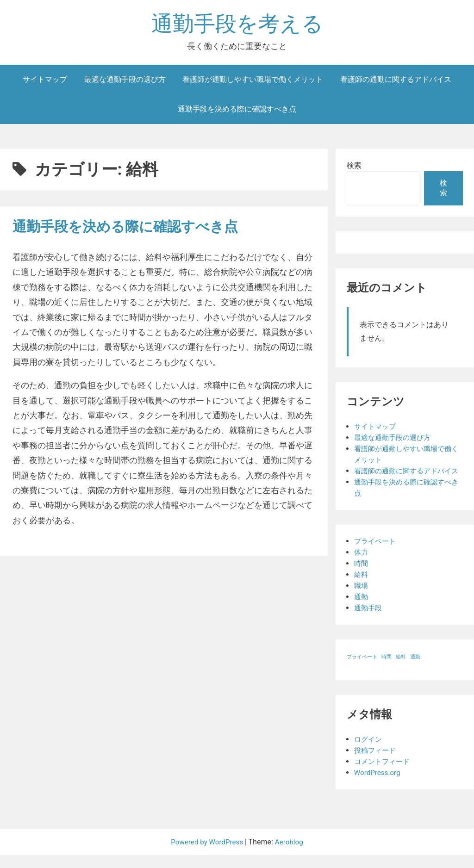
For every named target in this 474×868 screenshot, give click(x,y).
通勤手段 (369, 621)
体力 (362, 565)
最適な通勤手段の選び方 (125, 81)
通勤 (362, 610)
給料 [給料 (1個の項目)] (401, 670)
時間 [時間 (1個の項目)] (387, 670)
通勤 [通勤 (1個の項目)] (415, 670)
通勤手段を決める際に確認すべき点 (237, 111)
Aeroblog (291, 855)
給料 (362, 587)
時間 (362, 576)
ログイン (369, 752)
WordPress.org (378, 785)
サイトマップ (45, 81)
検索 (354, 167)
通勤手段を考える (237, 25)
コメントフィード (384, 774)
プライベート (376, 554)
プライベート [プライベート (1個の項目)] (362, 670)
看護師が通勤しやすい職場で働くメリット (253, 81)
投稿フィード (376, 763)
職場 (362, 598)
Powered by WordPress (207, 855)
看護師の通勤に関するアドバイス (396, 81)
